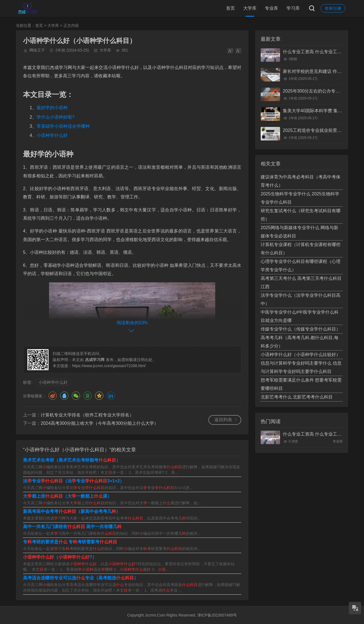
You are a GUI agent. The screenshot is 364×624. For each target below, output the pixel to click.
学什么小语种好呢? (56, 117)
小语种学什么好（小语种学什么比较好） (301, 355)
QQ (64, 396)
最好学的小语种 (52, 108)
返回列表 (223, 420)
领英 (111, 396)
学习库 (293, 8)
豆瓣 (88, 396)
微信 (76, 396)
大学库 (250, 8)
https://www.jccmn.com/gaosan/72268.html (109, 366)
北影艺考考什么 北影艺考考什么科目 (297, 397)
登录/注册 (333, 8)
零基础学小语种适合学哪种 (63, 126)
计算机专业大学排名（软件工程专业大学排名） (87, 415)
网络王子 (37, 50)
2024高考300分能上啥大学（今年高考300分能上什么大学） (100, 423)
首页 (230, 8)
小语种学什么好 (52, 135)
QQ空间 (99, 396)
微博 (53, 396)
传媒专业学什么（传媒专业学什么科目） (301, 329)
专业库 (271, 8)
